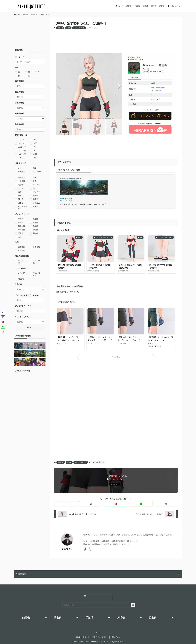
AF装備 (21, 279)
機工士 (35, 196)
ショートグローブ (79, 28)
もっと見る (116, 357)
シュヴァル (67, 548)
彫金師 (35, 223)
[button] (119, 86)
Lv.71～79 (22, 151)
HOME (78, 636)
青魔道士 (36, 207)
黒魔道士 (36, 199)
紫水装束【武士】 (134, 60)
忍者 (20, 192)
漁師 (20, 237)
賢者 (35, 181)
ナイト (21, 168)
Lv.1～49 (21, 140)
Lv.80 (35, 150)
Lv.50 (35, 140)
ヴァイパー (37, 192)
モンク (21, 188)
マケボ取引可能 (37, 274)
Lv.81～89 (22, 154)
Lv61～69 (22, 147)
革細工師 (21, 226)
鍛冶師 (35, 219)
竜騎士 (21, 185)
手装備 (68, 28)
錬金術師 (21, 230)
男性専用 (36, 247)
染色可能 (21, 273)
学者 (35, 178)
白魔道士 (21, 178)
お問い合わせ (116, 636)
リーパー (36, 185)
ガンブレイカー (37, 173)
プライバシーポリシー (100, 636)
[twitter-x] (90, 548)
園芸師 (35, 233)
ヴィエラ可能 (37, 262)
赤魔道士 (36, 203)
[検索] (133, 604)
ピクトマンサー (22, 208)
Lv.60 (35, 143)
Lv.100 (35, 158)
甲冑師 (21, 223)
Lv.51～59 (22, 143)
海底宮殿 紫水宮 (66, 199)
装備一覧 (60, 28)
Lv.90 (35, 154)
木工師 (21, 219)
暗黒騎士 (21, 172)
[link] (85, 548)
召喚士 (21, 203)
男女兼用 (21, 247)
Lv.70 (35, 147)
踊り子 (21, 199)
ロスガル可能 (22, 262)
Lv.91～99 (22, 158)
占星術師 (21, 181)
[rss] (99, 632)
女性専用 (21, 251)
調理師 (35, 230)
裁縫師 (35, 226)
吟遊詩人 (21, 196)
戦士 (35, 168)
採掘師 (21, 233)
